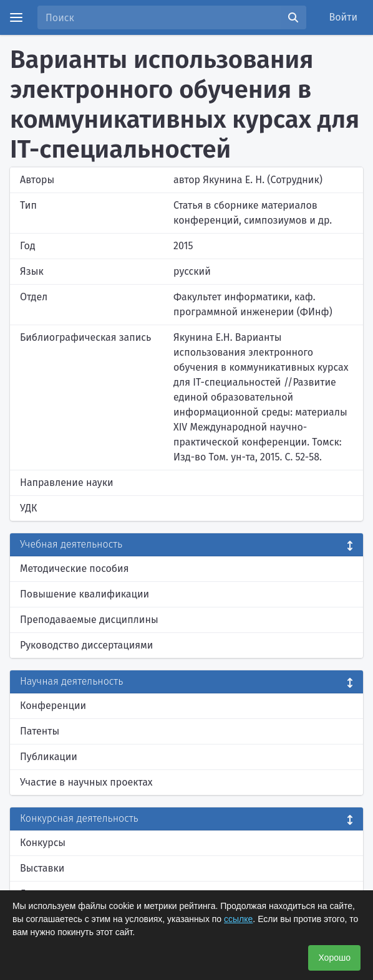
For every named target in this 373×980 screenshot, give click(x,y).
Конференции (53, 706)
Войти (344, 17)
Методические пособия (75, 568)
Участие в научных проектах (86, 782)
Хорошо (334, 958)
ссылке (238, 919)
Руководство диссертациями (86, 645)
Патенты (40, 731)
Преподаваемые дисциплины (89, 620)
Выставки (42, 868)
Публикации (49, 757)
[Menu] (16, 17)
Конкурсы (43, 843)
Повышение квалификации (85, 594)
